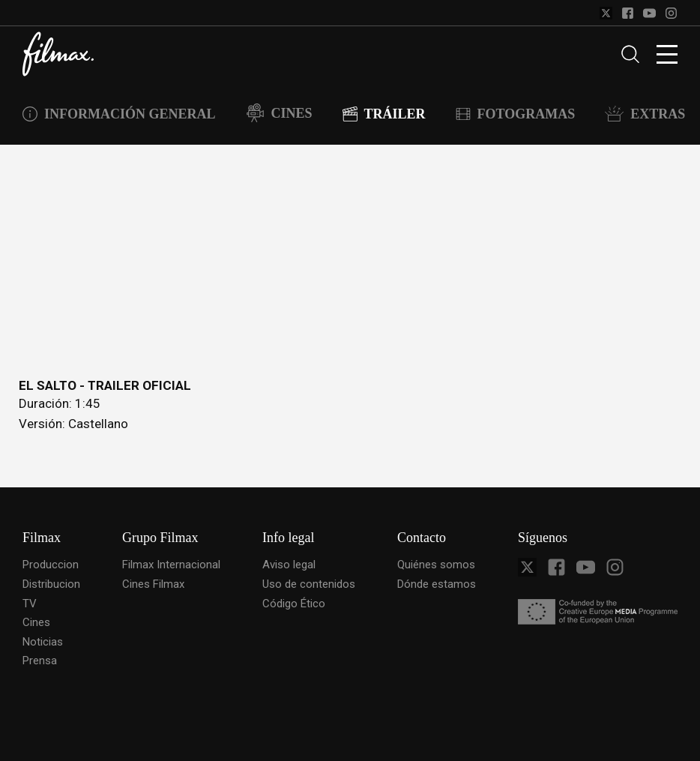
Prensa (40, 661)
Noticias (43, 642)
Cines (36, 622)
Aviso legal (289, 565)
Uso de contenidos (309, 584)
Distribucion (51, 584)
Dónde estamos (437, 584)
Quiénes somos (436, 565)
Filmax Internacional (171, 565)
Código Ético (294, 604)
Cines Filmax (153, 584)
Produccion (51, 565)
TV (30, 604)
